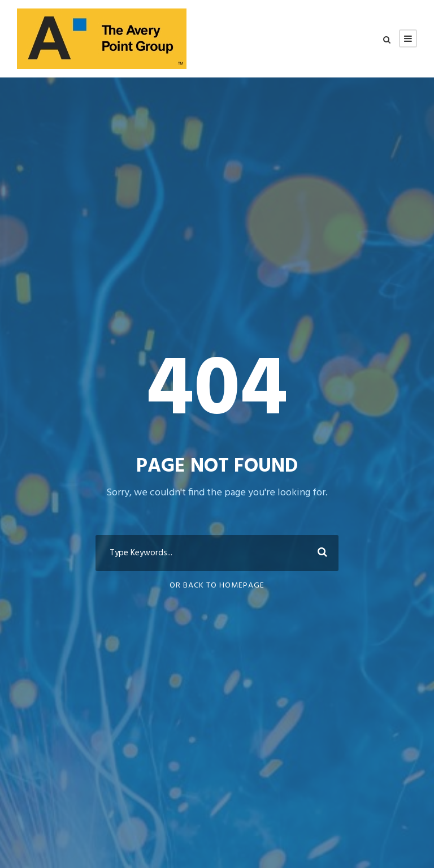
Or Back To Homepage (217, 586)
